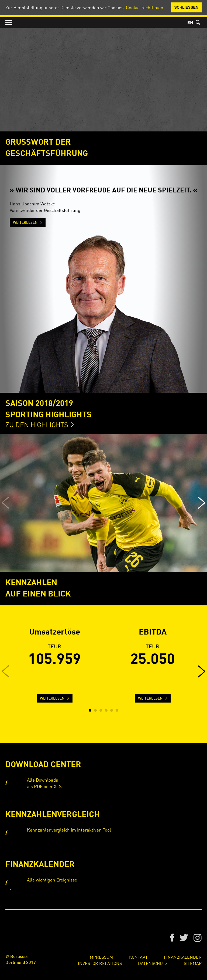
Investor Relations (100, 963)
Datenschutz (153, 963)
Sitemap (193, 963)
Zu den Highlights (37, 425)
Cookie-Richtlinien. (145, 7)
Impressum (101, 957)
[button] (202, 503)
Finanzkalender (183, 957)
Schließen (186, 7)
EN (190, 23)
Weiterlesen (25, 223)
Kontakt (138, 957)
